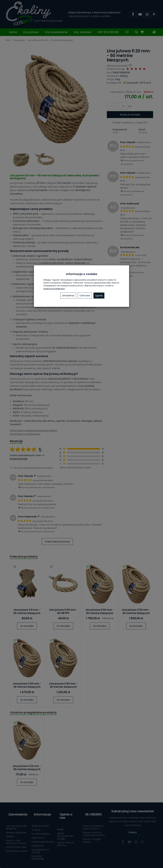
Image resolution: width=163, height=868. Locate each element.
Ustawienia (68, 296)
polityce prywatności (54, 289)
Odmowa (85, 296)
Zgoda (99, 296)
